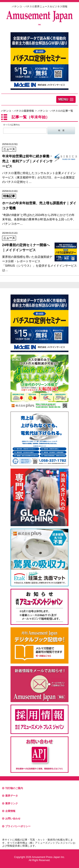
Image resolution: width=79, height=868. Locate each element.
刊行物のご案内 (13, 788)
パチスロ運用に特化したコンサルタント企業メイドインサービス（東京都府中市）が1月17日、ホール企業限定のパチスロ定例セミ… (39, 163)
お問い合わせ (11, 819)
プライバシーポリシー (16, 826)
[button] (66, 99)
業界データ (10, 796)
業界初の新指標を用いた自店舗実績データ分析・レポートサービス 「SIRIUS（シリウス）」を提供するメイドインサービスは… (39, 252)
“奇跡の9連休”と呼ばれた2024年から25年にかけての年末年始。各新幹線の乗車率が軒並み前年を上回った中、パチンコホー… (39, 207)
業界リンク (10, 803)
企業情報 (9, 811)
